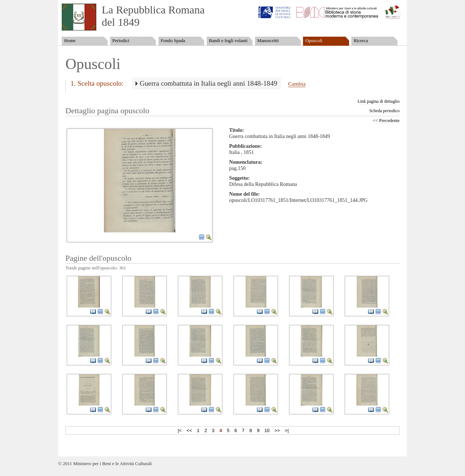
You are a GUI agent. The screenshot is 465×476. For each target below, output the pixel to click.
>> (277, 430)
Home (70, 41)
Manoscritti (268, 41)
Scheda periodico (384, 111)
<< (189, 430)
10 (267, 430)
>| (287, 430)
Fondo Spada (173, 41)
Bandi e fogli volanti (228, 41)
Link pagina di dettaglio (379, 101)
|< (180, 430)
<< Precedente (386, 121)
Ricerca (361, 41)
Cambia (297, 84)
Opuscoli (314, 41)
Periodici (121, 41)
